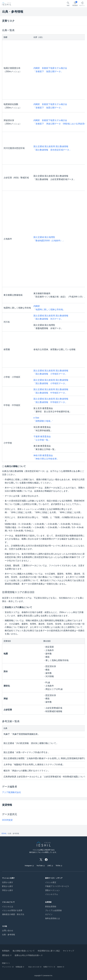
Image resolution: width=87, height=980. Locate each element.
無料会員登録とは (52, 918)
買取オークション (52, 890)
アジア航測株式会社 (12, 792)
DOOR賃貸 (7, 820)
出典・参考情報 (9, 935)
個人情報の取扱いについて (24, 951)
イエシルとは (8, 906)
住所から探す (8, 882)
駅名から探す (8, 886)
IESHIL (4, 834)
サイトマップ (68, 951)
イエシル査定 (51, 882)
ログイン (49, 914)
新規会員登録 (51, 906)
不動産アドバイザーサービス (57, 886)
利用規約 (6, 951)
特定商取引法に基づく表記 (49, 951)
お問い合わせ (8, 931)
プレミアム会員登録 (53, 910)
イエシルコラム (52, 894)
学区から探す (8, 890)
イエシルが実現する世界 (12, 910)
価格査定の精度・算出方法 (13, 914)
